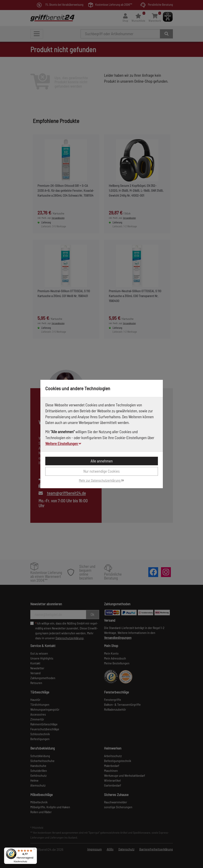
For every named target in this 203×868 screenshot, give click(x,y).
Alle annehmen (102, 461)
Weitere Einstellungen (63, 444)
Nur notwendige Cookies (101, 471)
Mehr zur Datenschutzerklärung (101, 480)
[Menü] (34, 850)
